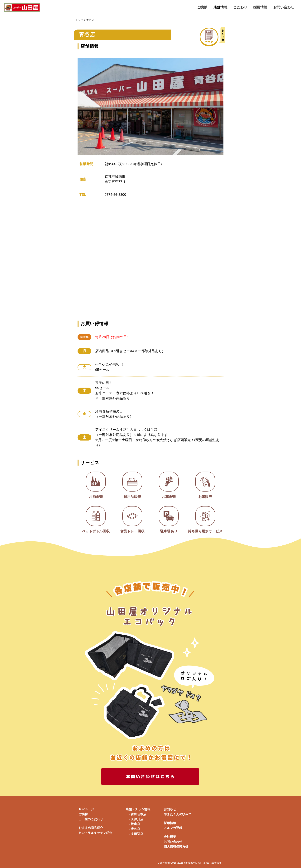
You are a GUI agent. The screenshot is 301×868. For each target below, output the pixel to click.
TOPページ (86, 809)
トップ (79, 20)
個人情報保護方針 (176, 847)
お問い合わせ (284, 7)
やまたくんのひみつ (178, 814)
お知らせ (170, 809)
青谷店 (136, 829)
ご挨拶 (202, 7)
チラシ (218, 36)
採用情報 (260, 7)
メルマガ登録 (173, 828)
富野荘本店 (139, 814)
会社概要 (170, 837)
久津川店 (137, 819)
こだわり (240, 7)
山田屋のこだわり (91, 819)
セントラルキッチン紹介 (95, 833)
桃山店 (136, 824)
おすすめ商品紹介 (91, 828)
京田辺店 (137, 834)
